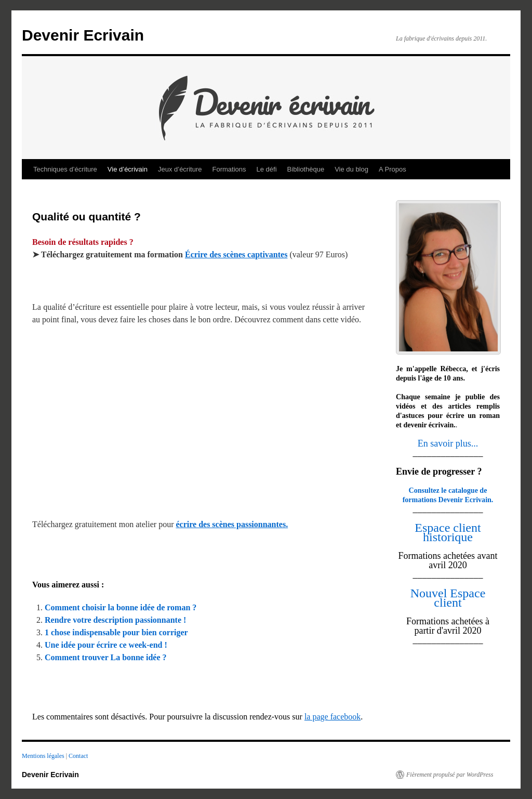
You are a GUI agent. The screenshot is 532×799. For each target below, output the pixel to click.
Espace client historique (448, 532)
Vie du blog (351, 169)
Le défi (267, 169)
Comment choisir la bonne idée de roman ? (121, 607)
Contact (78, 756)
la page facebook (332, 717)
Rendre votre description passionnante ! (115, 620)
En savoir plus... (448, 443)
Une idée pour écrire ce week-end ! (106, 645)
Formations (229, 169)
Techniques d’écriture (65, 169)
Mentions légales (44, 756)
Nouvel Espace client (448, 598)
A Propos (393, 169)
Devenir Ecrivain (83, 35)
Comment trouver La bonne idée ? (106, 657)
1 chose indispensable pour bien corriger (116, 632)
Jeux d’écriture (180, 169)
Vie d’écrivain (128, 169)
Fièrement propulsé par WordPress (450, 775)
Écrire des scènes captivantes (236, 254)
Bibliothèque (306, 169)
